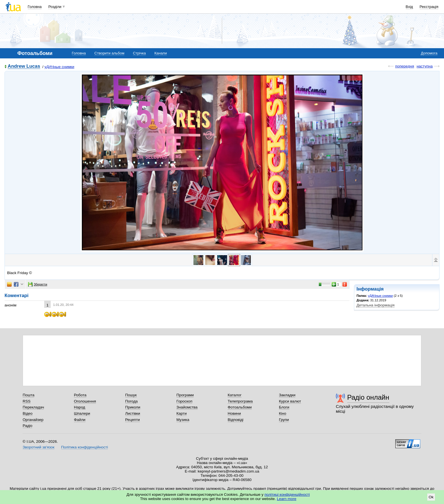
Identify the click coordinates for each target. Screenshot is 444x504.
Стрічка (139, 53)
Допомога (429, 53)
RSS (27, 401)
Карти (182, 413)
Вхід (409, 7)
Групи (284, 420)
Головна (35, 7)
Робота (80, 395)
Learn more (287, 499)
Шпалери (82, 413)
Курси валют (290, 401)
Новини (234, 413)
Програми (185, 395)
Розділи (55, 7)
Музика (183, 420)
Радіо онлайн (368, 397)
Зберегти (38, 284)
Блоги (284, 407)
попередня (404, 66)
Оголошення (85, 401)
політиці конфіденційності (287, 495)
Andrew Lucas (24, 66)
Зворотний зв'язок (39, 447)
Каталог (235, 395)
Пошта (28, 395)
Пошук (131, 395)
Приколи (133, 407)
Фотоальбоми (240, 407)
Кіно (283, 413)
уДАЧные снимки (59, 67)
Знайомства (187, 407)
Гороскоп (184, 401)
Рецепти (133, 420)
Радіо (27, 426)
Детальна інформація (375, 305)
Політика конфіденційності (85, 447)
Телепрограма (240, 401)
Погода (131, 401)
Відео (28, 413)
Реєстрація (429, 7)
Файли (80, 420)
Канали (161, 53)
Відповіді (236, 420)
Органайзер (33, 420)
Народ (80, 407)
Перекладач (33, 407)
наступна (425, 66)
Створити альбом (109, 53)
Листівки (133, 413)
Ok (431, 497)
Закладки (287, 395)
